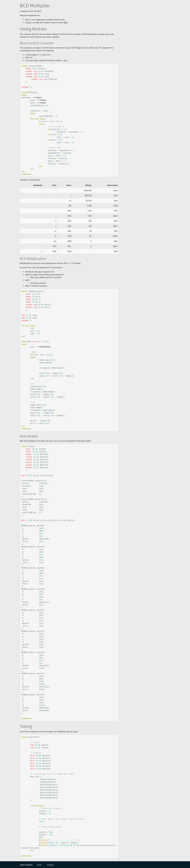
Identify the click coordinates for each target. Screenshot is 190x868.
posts (39, 865)
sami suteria (26, 865)
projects (51, 865)
